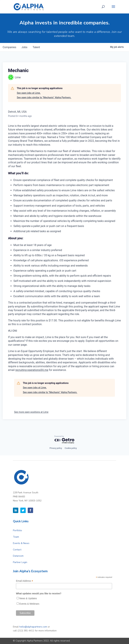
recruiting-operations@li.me (32, 370)
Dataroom (18, 556)
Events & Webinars (29, 604)
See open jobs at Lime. (29, 93)
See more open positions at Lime (31, 412)
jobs (25, 47)
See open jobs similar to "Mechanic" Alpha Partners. (44, 97)
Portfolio (17, 530)
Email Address (25, 581)
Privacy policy (56, 448)
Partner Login (20, 562)
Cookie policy (71, 448)
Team (16, 537)
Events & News (21, 543)
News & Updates (28, 598)
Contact (17, 550)
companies (9, 47)
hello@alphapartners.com (33, 627)
